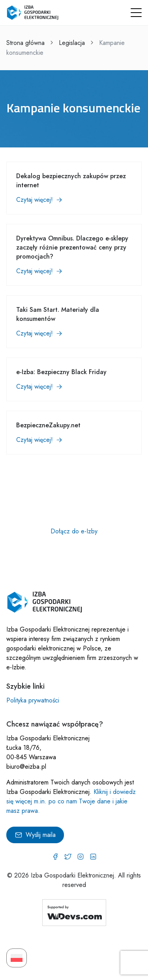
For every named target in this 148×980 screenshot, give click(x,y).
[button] (136, 13)
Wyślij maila (35, 835)
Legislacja (72, 43)
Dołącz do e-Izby (74, 531)
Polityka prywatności (33, 700)
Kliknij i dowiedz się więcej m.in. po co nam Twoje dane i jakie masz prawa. (71, 801)
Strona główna (25, 43)
